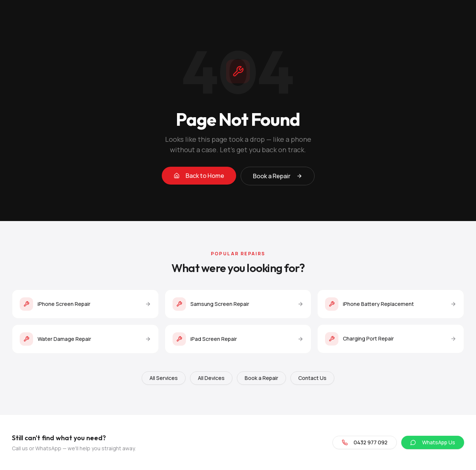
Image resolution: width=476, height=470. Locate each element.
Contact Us (312, 378)
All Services (164, 378)
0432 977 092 (365, 442)
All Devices (211, 378)
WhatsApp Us (433, 442)
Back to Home (199, 176)
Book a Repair (278, 176)
